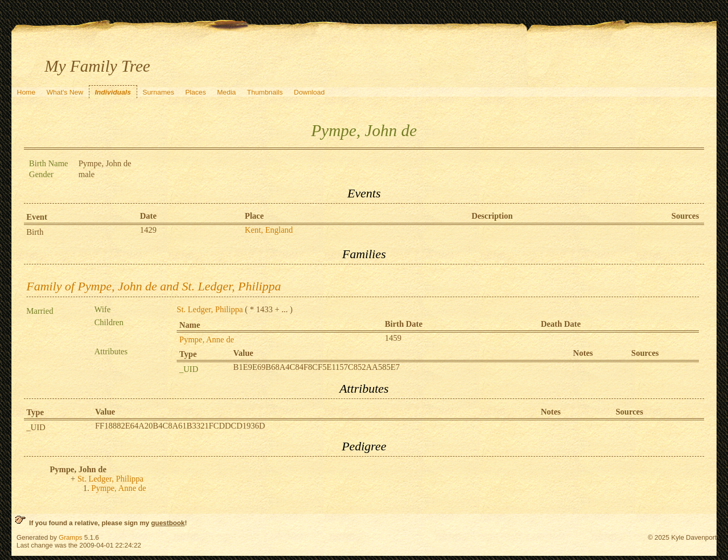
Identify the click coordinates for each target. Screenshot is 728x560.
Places (195, 92)
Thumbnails (265, 92)
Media (227, 92)
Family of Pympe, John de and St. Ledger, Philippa (154, 286)
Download (309, 92)
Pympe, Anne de (207, 339)
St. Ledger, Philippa (210, 309)
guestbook (168, 523)
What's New (65, 92)
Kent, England (269, 230)
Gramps (71, 537)
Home (27, 92)
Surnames (158, 92)
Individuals (113, 92)
